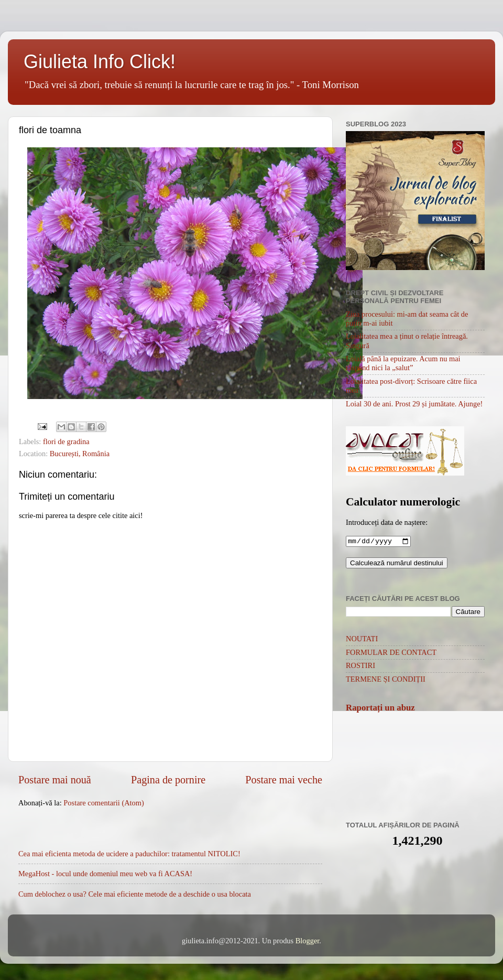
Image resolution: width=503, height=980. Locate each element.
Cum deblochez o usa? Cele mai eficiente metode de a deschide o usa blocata (135, 894)
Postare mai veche (284, 780)
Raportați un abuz (380, 709)
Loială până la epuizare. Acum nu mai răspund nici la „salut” (403, 363)
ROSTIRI (360, 666)
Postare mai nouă (55, 780)
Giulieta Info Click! (100, 62)
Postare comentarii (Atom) (103, 803)
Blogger (308, 941)
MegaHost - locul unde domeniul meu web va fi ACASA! (105, 874)
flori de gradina (66, 441)
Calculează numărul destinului (397, 564)
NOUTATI (362, 640)
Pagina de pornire (168, 780)
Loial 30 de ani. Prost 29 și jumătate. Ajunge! (414, 404)
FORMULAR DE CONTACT (391, 653)
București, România (80, 454)
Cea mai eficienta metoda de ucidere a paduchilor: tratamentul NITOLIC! (129, 854)
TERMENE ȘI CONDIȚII (386, 680)
